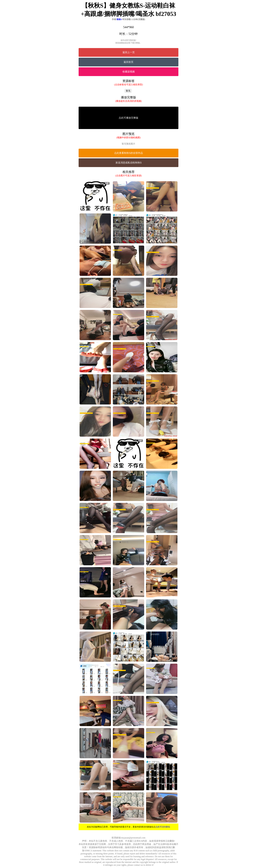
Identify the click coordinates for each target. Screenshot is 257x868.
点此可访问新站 (163, 827)
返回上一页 (129, 52)
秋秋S (119, 19)
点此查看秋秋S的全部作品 (128, 153)
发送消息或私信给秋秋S (129, 163)
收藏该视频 (129, 72)
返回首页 (128, 62)
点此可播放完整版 (128, 118)
